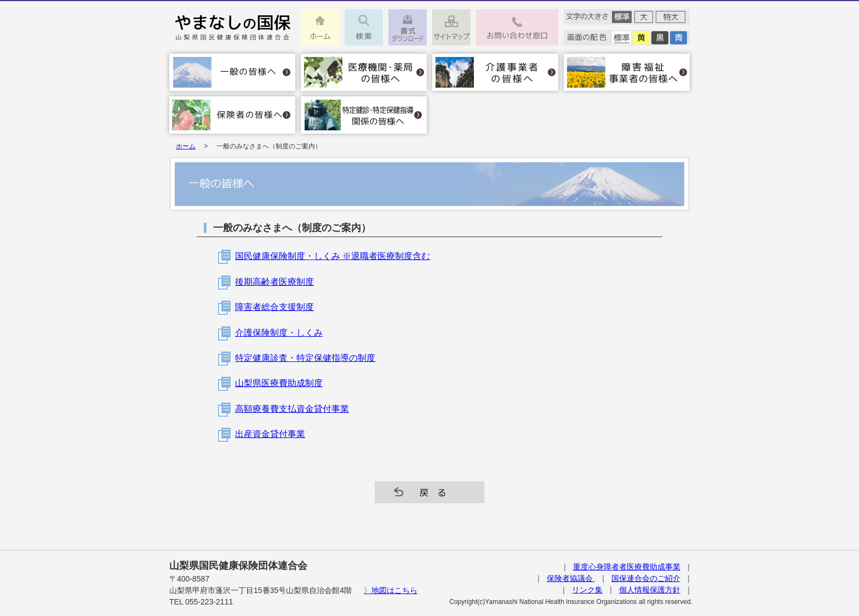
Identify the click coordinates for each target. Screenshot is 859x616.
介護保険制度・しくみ (279, 333)
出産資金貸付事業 (270, 434)
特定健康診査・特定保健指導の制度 (305, 358)
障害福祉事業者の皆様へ (627, 72)
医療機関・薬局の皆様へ (364, 72)
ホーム (186, 146)
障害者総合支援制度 (274, 307)
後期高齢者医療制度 (274, 282)
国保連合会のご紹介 (646, 578)
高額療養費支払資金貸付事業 (292, 409)
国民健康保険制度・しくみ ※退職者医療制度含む (333, 256)
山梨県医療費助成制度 (279, 383)
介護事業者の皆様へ (495, 72)
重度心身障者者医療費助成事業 (627, 567)
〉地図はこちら (391, 590)
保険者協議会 (571, 578)
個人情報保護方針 (650, 590)
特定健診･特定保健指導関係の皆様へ (364, 115)
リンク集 (587, 590)
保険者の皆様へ (232, 115)
